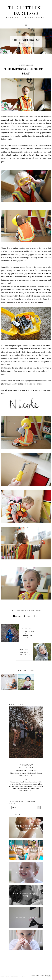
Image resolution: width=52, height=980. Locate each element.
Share (17, 616)
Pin (36, 616)
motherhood (23, 610)
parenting (36, 610)
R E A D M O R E (26, 791)
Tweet (27, 616)
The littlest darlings (26, 10)
